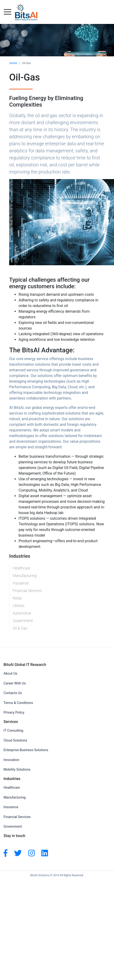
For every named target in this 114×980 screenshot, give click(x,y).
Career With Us (15, 683)
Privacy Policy (14, 713)
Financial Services (27, 591)
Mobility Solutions (17, 770)
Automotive (22, 613)
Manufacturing (25, 576)
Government (23, 621)
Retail (17, 598)
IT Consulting (13, 731)
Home (13, 63)
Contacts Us (13, 693)
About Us (10, 674)
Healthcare (22, 568)
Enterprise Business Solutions (26, 750)
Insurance (21, 583)
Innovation (11, 760)
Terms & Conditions (18, 703)
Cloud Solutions (15, 740)
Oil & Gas (20, 628)
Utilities (19, 606)
